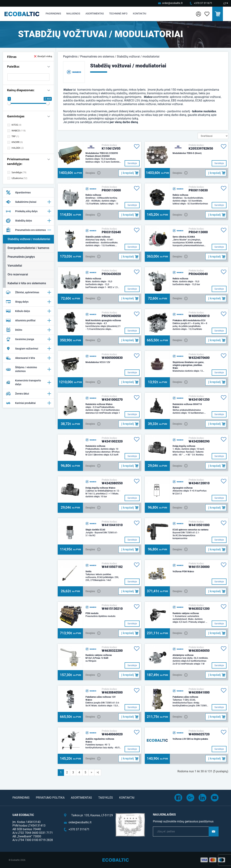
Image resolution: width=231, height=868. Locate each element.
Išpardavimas (18, 192)
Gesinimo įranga (28, 339)
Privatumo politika (50, 798)
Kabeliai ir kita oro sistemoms (27, 283)
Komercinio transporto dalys (28, 382)
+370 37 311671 (203, 3)
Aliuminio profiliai (28, 320)
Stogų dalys (28, 302)
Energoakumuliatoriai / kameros (28, 248)
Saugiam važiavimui (28, 349)
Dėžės (28, 330)
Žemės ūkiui (28, 394)
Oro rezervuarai (18, 274)
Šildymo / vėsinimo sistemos (28, 369)
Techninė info (118, 14)
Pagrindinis (53, 14)
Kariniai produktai (28, 403)
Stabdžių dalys (28, 221)
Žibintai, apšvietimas (28, 292)
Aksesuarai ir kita (28, 358)
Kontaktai (140, 14)
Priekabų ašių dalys (28, 211)
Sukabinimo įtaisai (28, 202)
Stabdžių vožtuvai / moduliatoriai (29, 239)
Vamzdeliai (15, 266)
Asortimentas (95, 14)
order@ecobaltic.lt (172, 3)
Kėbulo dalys (28, 311)
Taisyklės (106, 798)
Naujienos (73, 14)
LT (225, 3)
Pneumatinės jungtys (21, 257)
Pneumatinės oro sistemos (28, 230)
